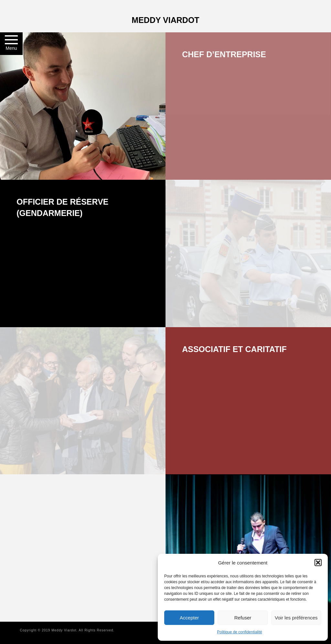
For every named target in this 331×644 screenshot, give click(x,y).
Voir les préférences (296, 618)
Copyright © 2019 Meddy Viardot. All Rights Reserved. (67, 630)
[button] (318, 563)
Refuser (243, 618)
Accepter (189, 618)
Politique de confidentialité (239, 632)
